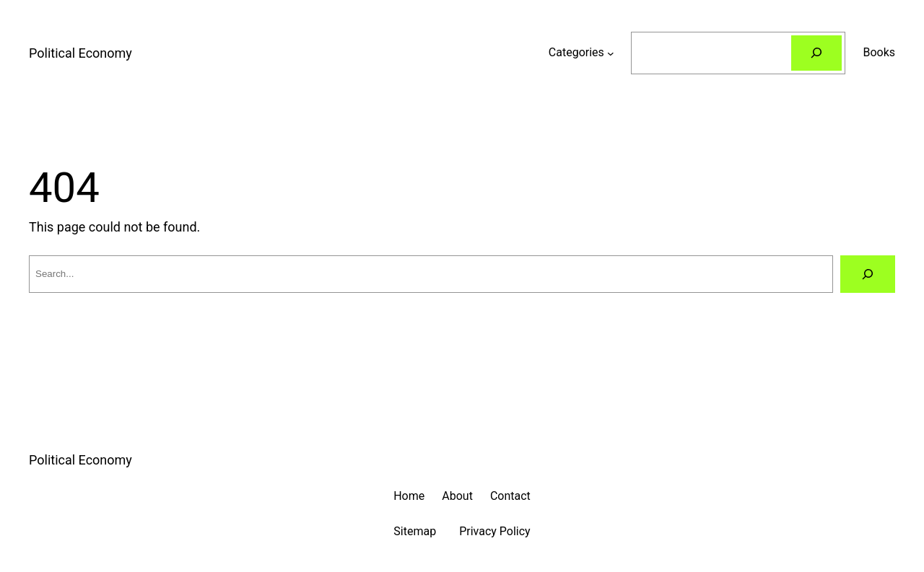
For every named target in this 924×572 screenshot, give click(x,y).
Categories (576, 52)
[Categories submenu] (611, 53)
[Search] (817, 53)
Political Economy (80, 53)
